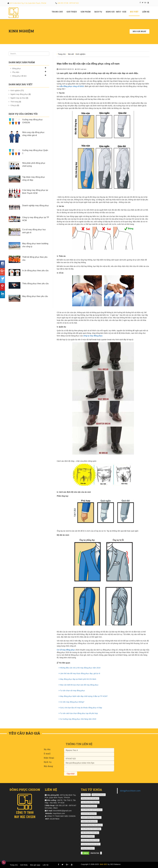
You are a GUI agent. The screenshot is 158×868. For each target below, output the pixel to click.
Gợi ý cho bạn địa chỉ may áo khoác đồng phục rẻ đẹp (80, 708)
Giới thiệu (24, 865)
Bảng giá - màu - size (117, 12)
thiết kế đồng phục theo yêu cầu (92, 825)
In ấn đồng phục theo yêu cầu (35, 271)
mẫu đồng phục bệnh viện (90, 833)
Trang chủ (58, 12)
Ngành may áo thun (18, 98)
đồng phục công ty (88, 836)
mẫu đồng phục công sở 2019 (71, 86)
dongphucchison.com (130, 791)
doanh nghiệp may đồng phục (91, 817)
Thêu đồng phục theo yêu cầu (35, 284)
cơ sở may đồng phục (89, 814)
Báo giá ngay (139, 31)
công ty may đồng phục (93, 336)
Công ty (13, 105)
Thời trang (14, 102)
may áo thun (86, 795)
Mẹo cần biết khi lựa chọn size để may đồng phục (79, 685)
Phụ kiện (16, 72)
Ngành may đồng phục (19, 94)
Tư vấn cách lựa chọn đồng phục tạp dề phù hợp (78, 713)
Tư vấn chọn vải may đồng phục (72, 691)
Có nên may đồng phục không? (71, 702)
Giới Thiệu (73, 12)
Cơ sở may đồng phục (66, 650)
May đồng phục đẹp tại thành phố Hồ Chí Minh (77, 679)
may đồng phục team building (91, 829)
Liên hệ (147, 12)
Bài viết (135, 12)
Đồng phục (17, 68)
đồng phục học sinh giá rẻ (90, 798)
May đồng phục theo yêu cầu (35, 296)
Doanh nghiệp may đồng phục (36, 206)
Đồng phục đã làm (19, 76)
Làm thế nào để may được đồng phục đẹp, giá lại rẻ (79, 673)
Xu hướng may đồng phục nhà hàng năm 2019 (77, 719)
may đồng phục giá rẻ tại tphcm (92, 810)
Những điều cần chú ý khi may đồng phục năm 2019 (79, 668)
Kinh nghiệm (15, 91)
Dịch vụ (99, 12)
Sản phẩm (87, 12)
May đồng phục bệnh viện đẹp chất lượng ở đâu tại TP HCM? (83, 696)
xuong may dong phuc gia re (91, 844)
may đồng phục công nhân (90, 802)
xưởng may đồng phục (89, 806)
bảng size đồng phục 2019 (90, 840)
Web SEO (104, 864)
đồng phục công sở (99, 795)
